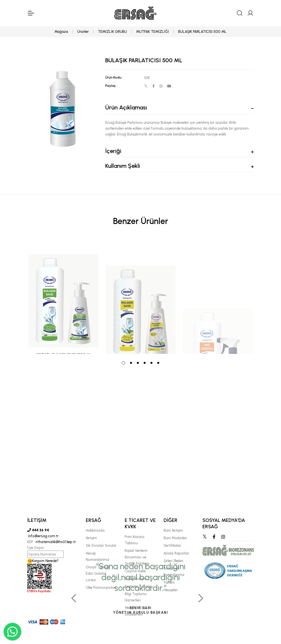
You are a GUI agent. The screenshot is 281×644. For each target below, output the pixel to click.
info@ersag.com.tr (43, 536)
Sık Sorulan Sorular (101, 546)
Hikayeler (171, 590)
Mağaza (61, 32)
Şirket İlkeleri (173, 561)
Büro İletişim (173, 530)
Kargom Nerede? (43, 561)
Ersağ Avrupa (136, 579)
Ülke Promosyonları (101, 588)
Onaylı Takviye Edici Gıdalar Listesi (98, 574)
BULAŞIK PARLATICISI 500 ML (202, 32)
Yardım (169, 582)
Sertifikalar (172, 546)
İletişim (91, 538)
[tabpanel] (63, 296)
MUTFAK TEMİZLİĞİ (153, 32)
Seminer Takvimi (138, 586)
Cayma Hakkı (135, 571)
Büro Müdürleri (175, 538)
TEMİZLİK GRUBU (112, 32)
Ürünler (83, 32)
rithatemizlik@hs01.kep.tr (56, 542)
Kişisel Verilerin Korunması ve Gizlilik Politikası (137, 557)
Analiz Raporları (176, 553)
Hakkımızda (95, 530)
